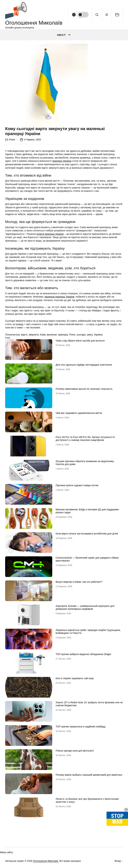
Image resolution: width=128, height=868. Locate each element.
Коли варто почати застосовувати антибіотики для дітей (87, 534)
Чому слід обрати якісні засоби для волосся (80, 341)
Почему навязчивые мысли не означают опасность (84, 389)
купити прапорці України (50, 234)
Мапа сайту (6, 852)
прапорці (63, 335)
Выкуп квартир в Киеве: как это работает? (79, 582)
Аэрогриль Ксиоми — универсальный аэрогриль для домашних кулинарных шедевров (85, 607)
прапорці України (62, 161)
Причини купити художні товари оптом (77, 485)
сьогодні (81, 335)
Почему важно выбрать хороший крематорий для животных (89, 775)
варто (24, 335)
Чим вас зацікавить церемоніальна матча (79, 413)
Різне (12, 140)
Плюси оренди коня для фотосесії (75, 751)
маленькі (52, 335)
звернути (34, 335)
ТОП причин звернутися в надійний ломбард (80, 727)
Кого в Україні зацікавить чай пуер (75, 678)
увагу (90, 335)
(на (18, 335)
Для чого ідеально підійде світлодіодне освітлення (84, 365)
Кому (43, 335)
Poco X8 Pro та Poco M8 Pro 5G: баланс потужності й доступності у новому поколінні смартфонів (85, 439)
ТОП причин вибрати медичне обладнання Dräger (84, 654)
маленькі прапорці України (59, 297)
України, (98, 335)
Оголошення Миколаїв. (46, 861)
